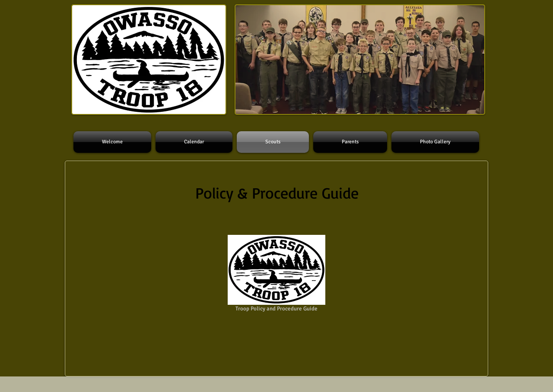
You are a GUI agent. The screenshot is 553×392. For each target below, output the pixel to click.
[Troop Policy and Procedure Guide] (276, 275)
